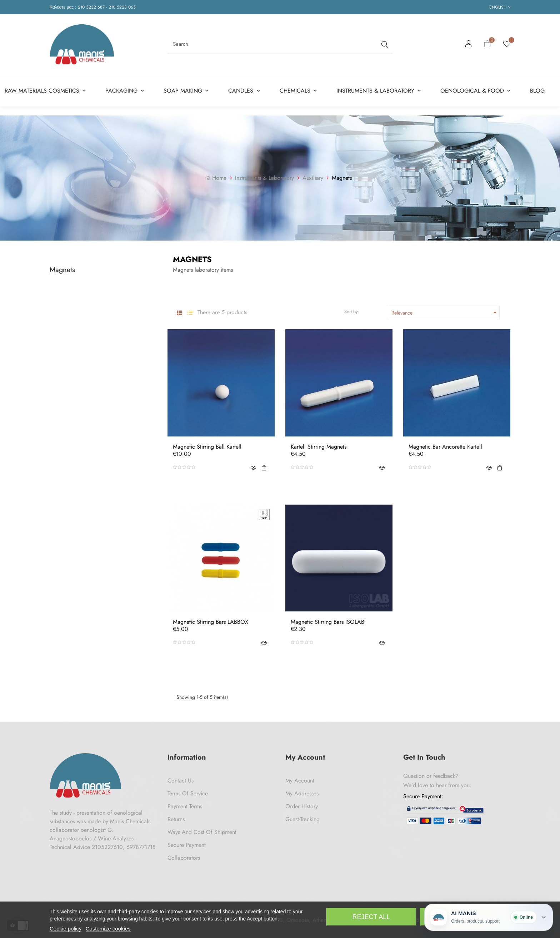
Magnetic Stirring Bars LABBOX (211, 622)
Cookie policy (66, 929)
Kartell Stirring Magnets (319, 447)
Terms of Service (188, 793)
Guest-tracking (302, 819)
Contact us (181, 781)
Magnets (62, 269)
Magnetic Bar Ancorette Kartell (445, 447)
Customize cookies (108, 929)
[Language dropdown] (500, 7)
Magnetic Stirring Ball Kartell (207, 447)
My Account (300, 781)
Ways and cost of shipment (202, 832)
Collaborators (184, 858)
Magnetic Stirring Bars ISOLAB (327, 622)
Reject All (371, 917)
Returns (176, 819)
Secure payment (187, 845)
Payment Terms (185, 806)
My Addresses (302, 793)
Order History (302, 806)
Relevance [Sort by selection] (445, 312)
